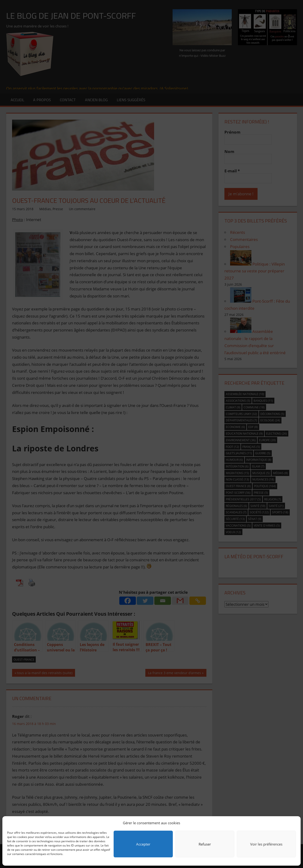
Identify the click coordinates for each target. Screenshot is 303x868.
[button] (294, 823)
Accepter (143, 844)
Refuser (205, 844)
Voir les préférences (266, 844)
